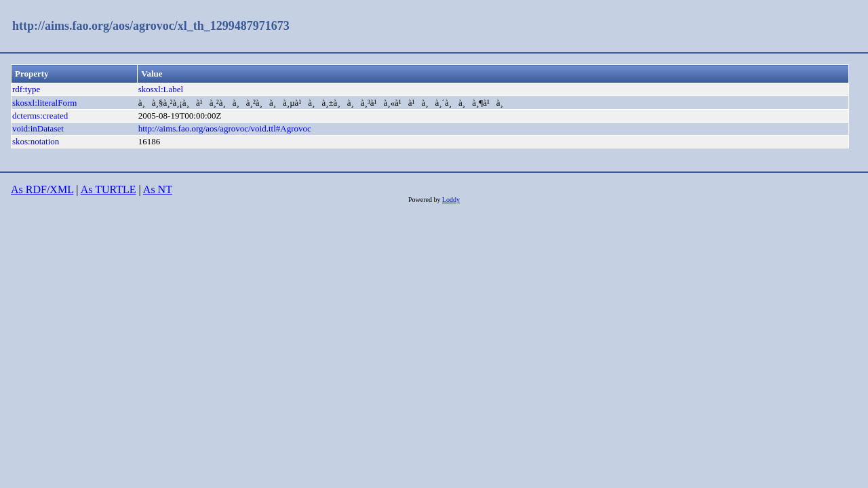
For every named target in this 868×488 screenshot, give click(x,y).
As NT (158, 189)
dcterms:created (40, 116)
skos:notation (36, 141)
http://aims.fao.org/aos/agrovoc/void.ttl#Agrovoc (225, 128)
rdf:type (26, 89)
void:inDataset (38, 128)
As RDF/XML (42, 189)
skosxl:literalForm (44, 103)
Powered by (425, 200)
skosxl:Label (161, 89)
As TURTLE (108, 189)
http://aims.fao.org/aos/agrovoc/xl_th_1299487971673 (151, 26)
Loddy (451, 200)
